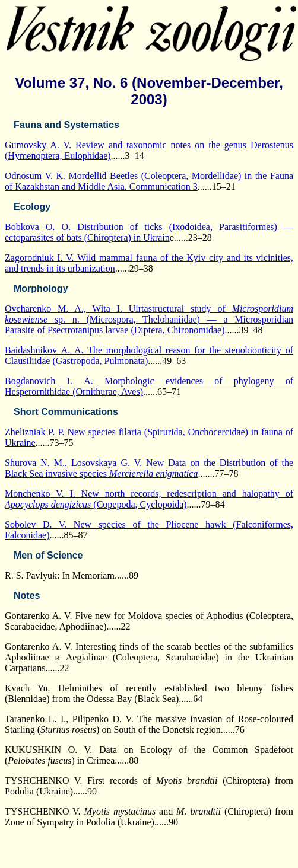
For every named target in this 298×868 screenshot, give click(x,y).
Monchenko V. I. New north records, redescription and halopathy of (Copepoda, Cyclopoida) (149, 499)
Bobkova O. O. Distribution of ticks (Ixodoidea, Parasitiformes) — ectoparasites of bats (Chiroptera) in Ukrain (149, 232)
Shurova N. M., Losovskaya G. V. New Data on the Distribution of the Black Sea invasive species (149, 468)
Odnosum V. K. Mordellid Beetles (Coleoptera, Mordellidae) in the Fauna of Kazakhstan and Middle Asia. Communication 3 (149, 181)
